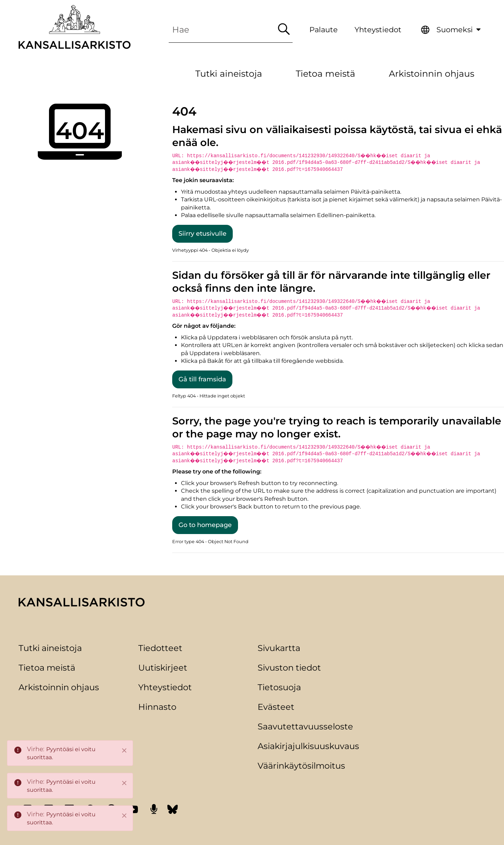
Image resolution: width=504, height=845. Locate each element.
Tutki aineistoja (50, 648)
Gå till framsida (202, 379)
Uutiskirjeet (163, 668)
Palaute (324, 30)
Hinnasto (157, 707)
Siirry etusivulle (202, 234)
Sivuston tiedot (289, 668)
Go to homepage (205, 525)
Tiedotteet (160, 648)
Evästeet (276, 707)
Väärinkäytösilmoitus (301, 766)
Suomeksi (461, 28)
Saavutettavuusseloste (305, 726)
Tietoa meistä (47, 668)
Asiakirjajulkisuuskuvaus (308, 746)
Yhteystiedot (378, 30)
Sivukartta (279, 648)
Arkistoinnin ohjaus (59, 687)
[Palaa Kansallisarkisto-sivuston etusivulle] (75, 27)
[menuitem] (452, 30)
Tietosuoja (279, 687)
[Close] (124, 750)
